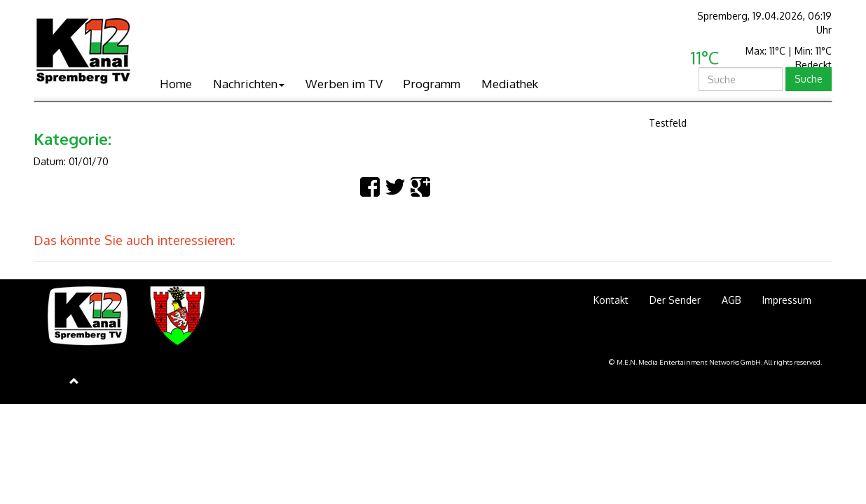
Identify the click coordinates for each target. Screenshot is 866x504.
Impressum (787, 300)
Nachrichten (249, 84)
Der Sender (675, 300)
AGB (731, 300)
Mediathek (510, 84)
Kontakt (611, 300)
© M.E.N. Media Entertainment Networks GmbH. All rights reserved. (715, 362)
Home (176, 84)
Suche (809, 79)
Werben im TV (344, 84)
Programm (432, 84)
